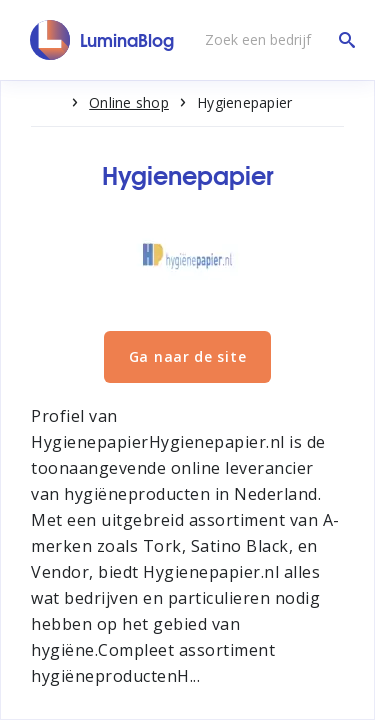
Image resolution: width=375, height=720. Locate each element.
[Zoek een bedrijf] (275, 40)
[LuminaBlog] (102, 40)
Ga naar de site (188, 356)
